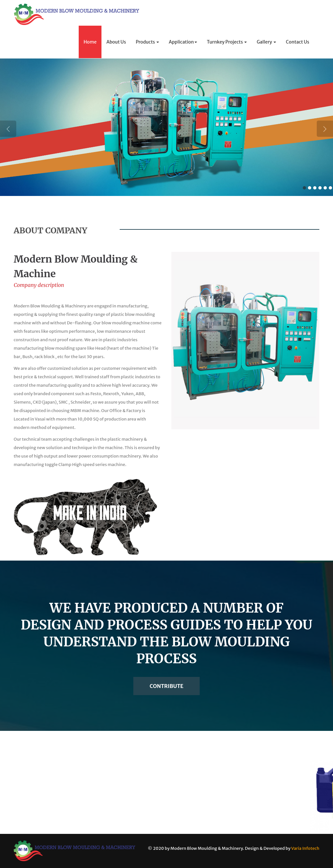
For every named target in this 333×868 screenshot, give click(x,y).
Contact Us (298, 42)
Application (183, 42)
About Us (116, 42)
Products (147, 42)
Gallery (266, 42)
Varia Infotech (305, 848)
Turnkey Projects (227, 42)
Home (90, 42)
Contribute (166, 686)
